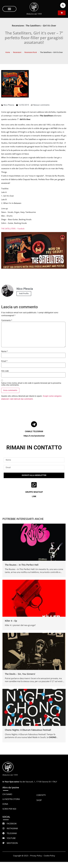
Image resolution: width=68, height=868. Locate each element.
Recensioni (17, 52)
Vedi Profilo (24, 294)
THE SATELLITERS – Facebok (13, 229)
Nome (4, 351)
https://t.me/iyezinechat (34, 436)
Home (8, 52)
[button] (9, 9)
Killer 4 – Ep (11, 621)
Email (4, 361)
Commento (7, 320)
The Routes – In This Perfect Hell (22, 565)
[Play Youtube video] (34, 250)
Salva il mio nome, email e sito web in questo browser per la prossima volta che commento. (31, 384)
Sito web (5, 371)
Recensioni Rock (31, 52)
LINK (34, 496)
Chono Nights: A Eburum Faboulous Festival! (28, 730)
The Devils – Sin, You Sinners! (20, 674)
